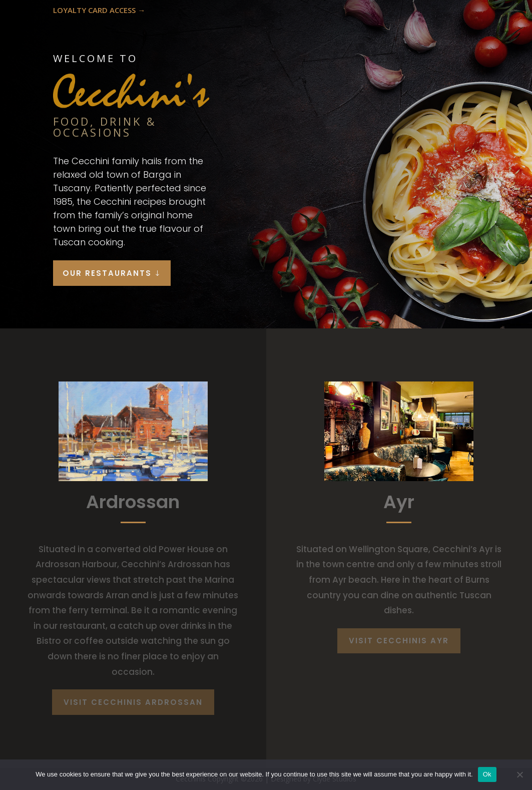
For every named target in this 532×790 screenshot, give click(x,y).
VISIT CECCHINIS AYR (399, 641)
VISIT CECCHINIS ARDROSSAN (133, 702)
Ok (487, 774)
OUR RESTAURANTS (107, 273)
